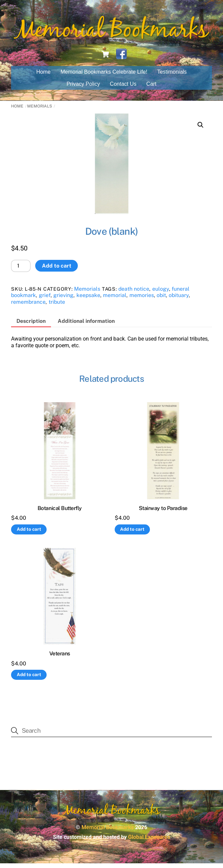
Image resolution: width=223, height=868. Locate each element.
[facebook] (121, 58)
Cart (151, 88)
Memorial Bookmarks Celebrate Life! (104, 77)
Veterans (60, 658)
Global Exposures (149, 841)
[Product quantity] (21, 270)
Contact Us (123, 88)
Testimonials (172, 77)
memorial (115, 300)
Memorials (40, 111)
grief (45, 300)
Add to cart (57, 270)
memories (142, 300)
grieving (63, 300)
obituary (179, 300)
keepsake (88, 300)
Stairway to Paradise (163, 513)
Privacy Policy (83, 88)
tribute (57, 306)
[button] (201, 130)
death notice (134, 293)
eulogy (161, 293)
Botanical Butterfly (60, 513)
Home (43, 77)
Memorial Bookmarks (108, 832)
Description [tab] (31, 325)
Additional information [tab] (86, 325)
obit (161, 300)
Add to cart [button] (29, 533)
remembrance (28, 306)
